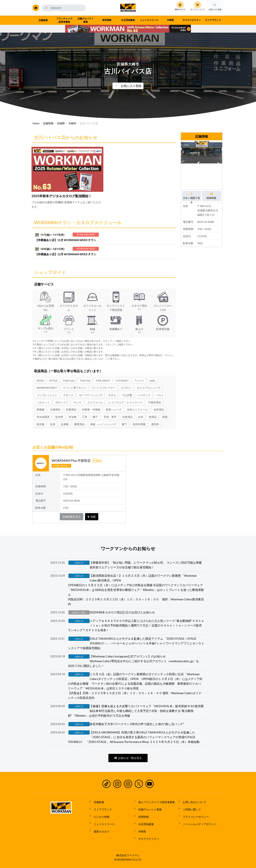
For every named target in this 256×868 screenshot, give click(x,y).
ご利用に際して (190, 815)
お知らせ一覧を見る (128, 765)
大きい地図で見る (192, 196)
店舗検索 (97, 809)
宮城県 (61, 123)
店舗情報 (48, 123)
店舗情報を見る (72, 515)
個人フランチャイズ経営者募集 (155, 809)
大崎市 (72, 123)
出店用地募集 (144, 827)
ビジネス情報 (100, 821)
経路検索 (212, 196)
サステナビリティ (147, 839)
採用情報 (142, 821)
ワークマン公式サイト (128, 8)
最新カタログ (100, 833)
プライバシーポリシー (194, 821)
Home (36, 123)
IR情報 (140, 833)
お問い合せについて (193, 809)
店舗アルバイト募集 (148, 815)
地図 (92, 515)
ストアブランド (101, 815)
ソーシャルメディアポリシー (198, 827)
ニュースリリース (103, 827)
